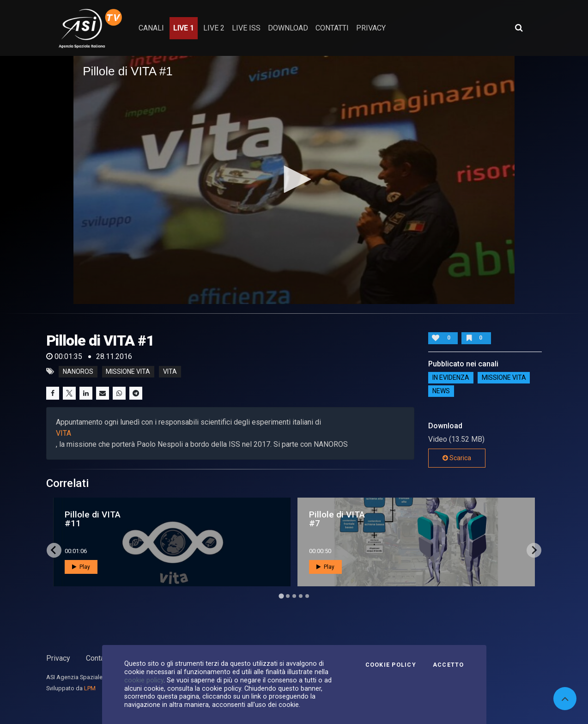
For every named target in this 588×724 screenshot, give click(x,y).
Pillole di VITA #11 (93, 519)
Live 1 (184, 28)
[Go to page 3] (294, 596)
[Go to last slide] (54, 550)
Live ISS (246, 28)
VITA (64, 433)
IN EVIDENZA (451, 378)
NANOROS (78, 371)
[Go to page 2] (288, 596)
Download (288, 28)
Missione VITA (504, 378)
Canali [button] (151, 28)
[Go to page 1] (281, 596)
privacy (371, 28)
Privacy (58, 658)
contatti (332, 28)
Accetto (449, 665)
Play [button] (81, 567)
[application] (294, 180)
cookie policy (144, 680)
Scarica (457, 458)
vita (170, 371)
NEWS (441, 391)
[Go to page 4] (301, 596)
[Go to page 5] (307, 596)
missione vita (128, 371)
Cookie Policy (391, 665)
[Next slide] (534, 550)
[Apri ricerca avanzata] (519, 28)
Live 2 (214, 28)
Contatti (98, 658)
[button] (294, 179)
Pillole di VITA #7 (337, 519)
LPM (90, 688)
